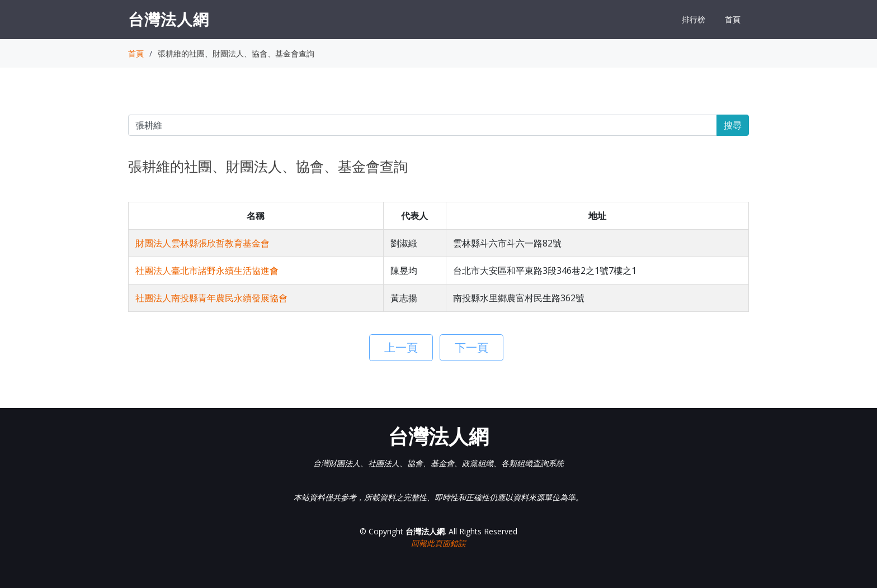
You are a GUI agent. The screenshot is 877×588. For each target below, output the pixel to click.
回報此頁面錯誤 (438, 543)
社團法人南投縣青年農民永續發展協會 (211, 298)
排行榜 (694, 19)
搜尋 (733, 125)
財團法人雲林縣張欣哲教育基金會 (202, 243)
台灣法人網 (169, 19)
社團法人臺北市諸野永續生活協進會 (207, 271)
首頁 (733, 19)
